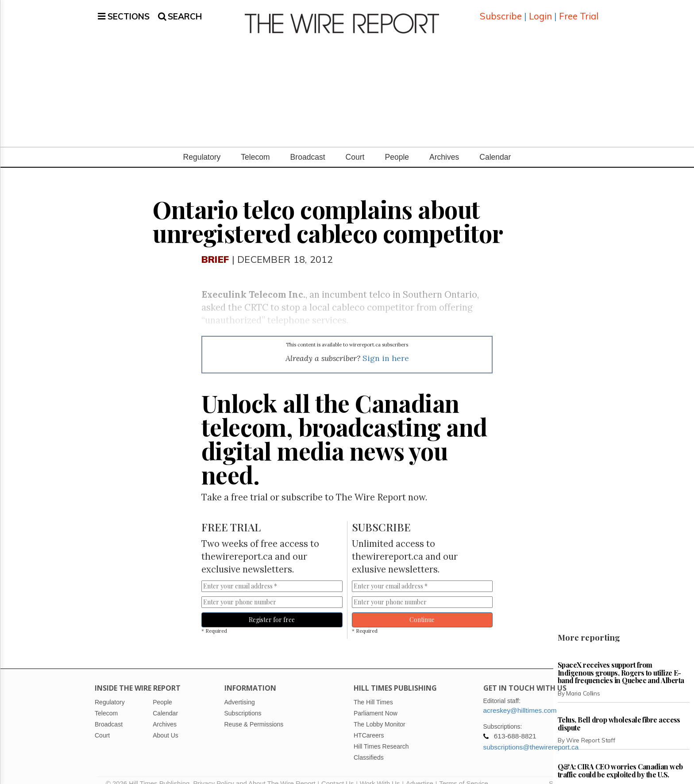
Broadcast (308, 146)
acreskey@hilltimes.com (520, 700)
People (397, 146)
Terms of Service (464, 773)
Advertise (420, 773)
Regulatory (202, 146)
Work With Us (380, 773)
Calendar (495, 146)
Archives (444, 146)
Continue (422, 609)
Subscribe (501, 11)
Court (355, 146)
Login (540, 11)
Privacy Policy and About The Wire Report (254, 773)
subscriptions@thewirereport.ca (531, 736)
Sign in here (386, 348)
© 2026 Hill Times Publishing (149, 773)
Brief (215, 248)
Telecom (255, 146)
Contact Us (337, 773)
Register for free (272, 609)
